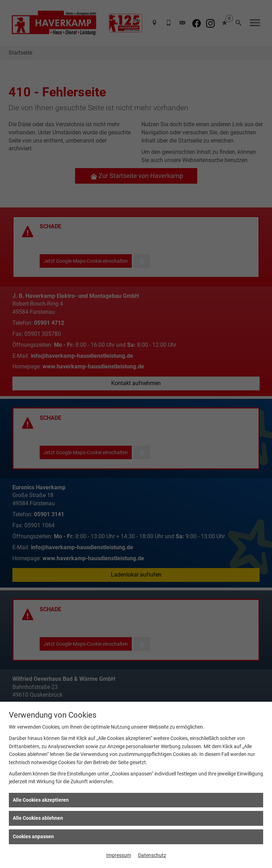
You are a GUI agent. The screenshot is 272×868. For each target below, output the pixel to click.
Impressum (119, 855)
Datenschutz (152, 855)
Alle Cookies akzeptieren (41, 800)
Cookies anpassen (33, 836)
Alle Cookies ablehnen (38, 818)
